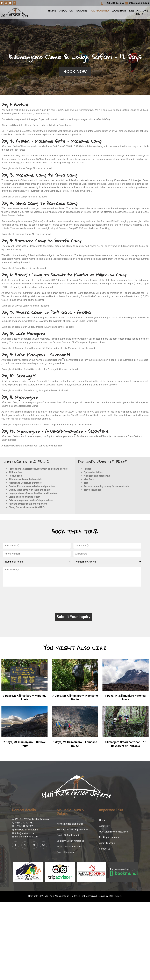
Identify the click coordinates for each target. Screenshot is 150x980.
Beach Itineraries (65, 854)
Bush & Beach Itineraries (69, 848)
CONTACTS (141, 14)
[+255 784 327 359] (102, 3)
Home (102, 822)
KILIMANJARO (100, 11)
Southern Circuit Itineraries (70, 842)
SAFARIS (82, 11)
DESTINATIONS (139, 11)
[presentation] (73, 601)
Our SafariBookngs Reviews (113, 833)
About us (104, 828)
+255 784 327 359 (115, 3)
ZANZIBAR (119, 11)
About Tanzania (107, 845)
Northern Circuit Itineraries (70, 825)
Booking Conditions (109, 839)
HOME (52, 11)
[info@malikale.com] (126, 3)
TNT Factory (115, 898)
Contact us (105, 850)
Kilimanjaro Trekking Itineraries (73, 831)
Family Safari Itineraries (69, 837)
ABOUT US (66, 11)
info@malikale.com (139, 3)
